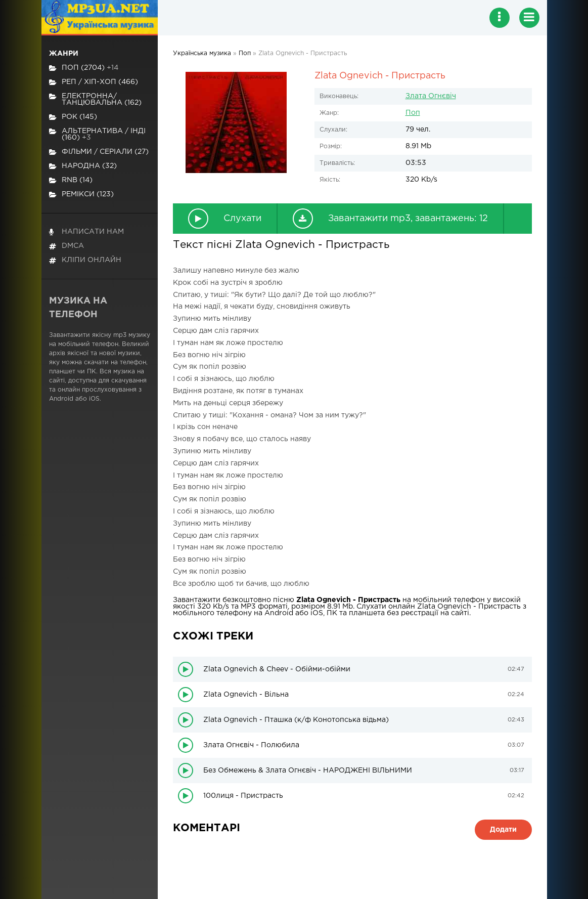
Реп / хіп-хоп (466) (94, 82)
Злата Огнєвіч (431, 96)
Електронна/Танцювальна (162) (95, 99)
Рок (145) (73, 117)
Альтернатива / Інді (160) (97, 134)
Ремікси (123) (81, 195)
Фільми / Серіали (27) (99, 152)
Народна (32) (83, 166)
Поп (413, 113)
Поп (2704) (84, 68)
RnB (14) (71, 180)
